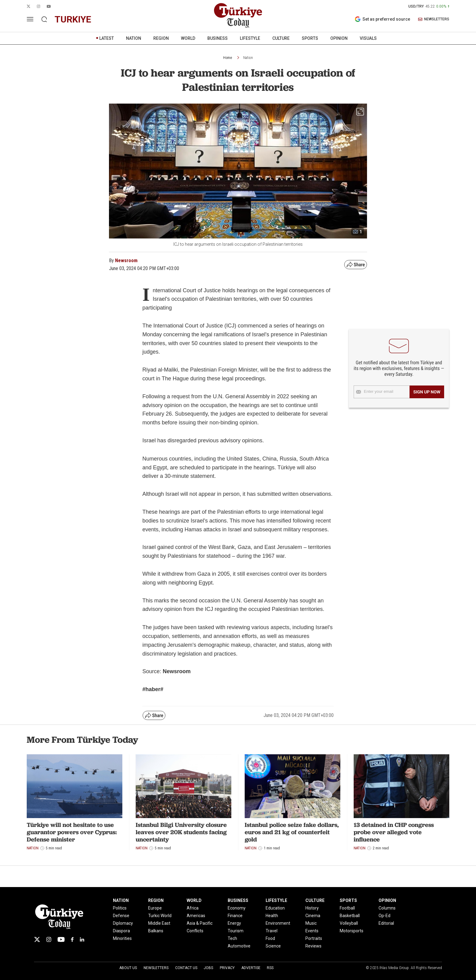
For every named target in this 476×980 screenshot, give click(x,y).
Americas (196, 916)
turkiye (73, 19)
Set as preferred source (382, 19)
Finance (235, 916)
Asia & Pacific (200, 923)
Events (312, 931)
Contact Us (186, 968)
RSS (270, 968)
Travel (272, 931)
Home (228, 58)
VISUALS (368, 38)
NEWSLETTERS (434, 19)
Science (273, 946)
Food (270, 938)
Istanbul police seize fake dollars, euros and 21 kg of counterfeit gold (292, 832)
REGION (161, 38)
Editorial (386, 923)
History (312, 908)
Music (311, 923)
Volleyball (349, 923)
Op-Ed (384, 916)
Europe (155, 908)
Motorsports (352, 931)
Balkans (156, 931)
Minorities (122, 938)
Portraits (314, 938)
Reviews (313, 946)
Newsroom (126, 260)
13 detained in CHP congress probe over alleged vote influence (394, 832)
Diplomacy (123, 923)
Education (275, 908)
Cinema (313, 916)
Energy (234, 923)
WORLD (188, 38)
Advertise (251, 968)
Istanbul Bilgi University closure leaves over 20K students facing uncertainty (181, 832)
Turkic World (160, 916)
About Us (128, 968)
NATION (134, 38)
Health (272, 916)
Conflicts (195, 931)
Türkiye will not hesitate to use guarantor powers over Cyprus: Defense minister (72, 832)
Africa (193, 908)
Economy (237, 908)
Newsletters (156, 968)
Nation (248, 58)
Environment (278, 923)
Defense (121, 916)
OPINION (339, 38)
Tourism (236, 931)
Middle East (159, 923)
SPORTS (310, 38)
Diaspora (121, 931)
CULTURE (281, 38)
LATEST (107, 38)
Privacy (227, 968)
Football (347, 908)
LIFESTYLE (250, 38)
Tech (232, 938)
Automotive (239, 946)
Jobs (208, 968)
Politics (120, 908)
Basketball (350, 916)
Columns (387, 908)
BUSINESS (218, 38)
